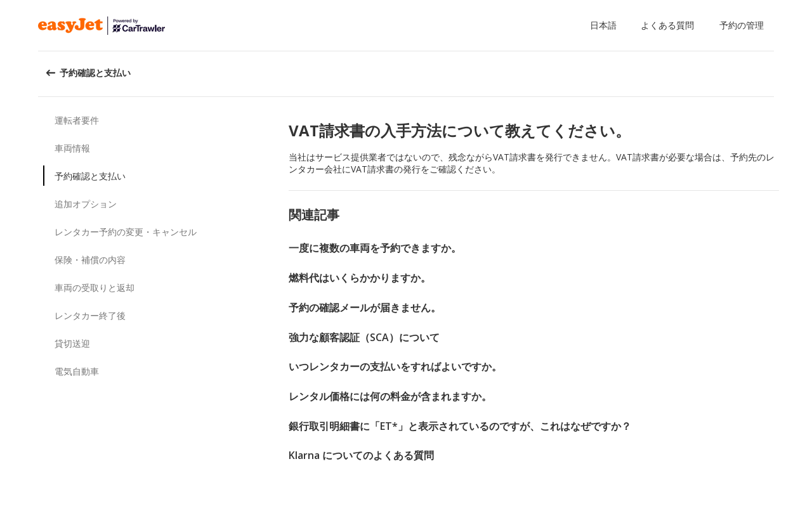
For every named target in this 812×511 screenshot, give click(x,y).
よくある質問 (667, 25)
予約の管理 (742, 25)
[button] (606, 25)
